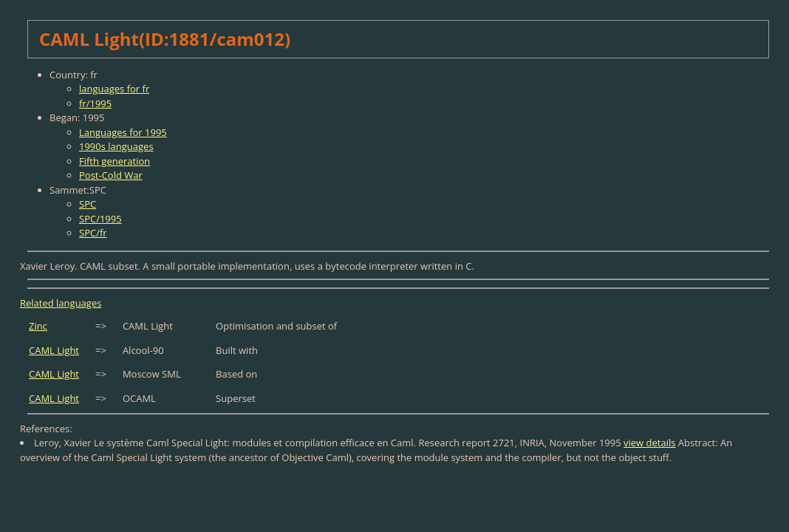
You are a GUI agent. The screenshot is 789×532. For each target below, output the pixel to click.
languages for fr (114, 89)
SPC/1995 (100, 219)
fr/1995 (95, 103)
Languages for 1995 (123, 132)
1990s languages (116, 146)
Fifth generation (115, 161)
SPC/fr (93, 233)
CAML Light (54, 350)
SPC (88, 204)
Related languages (61, 303)
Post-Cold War (111, 175)
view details (649, 443)
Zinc (38, 326)
